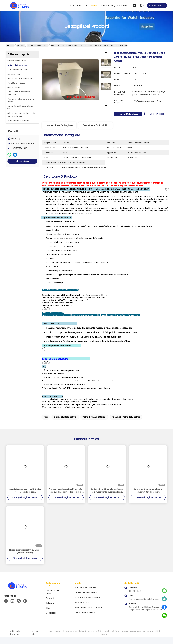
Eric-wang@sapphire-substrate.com (29, 143)
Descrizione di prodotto (96, 125)
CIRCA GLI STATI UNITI (83, 5)
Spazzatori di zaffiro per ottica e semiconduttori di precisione (148, 491)
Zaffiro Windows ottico (38, 46)
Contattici (122, 5)
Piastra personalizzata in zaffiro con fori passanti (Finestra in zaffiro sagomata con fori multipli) (66, 491)
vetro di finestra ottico (94, 417)
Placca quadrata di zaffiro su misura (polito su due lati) (25, 551)
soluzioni (105, 5)
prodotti (95, 5)
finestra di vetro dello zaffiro (126, 417)
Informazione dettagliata (59, 125)
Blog (113, 5)
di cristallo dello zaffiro (65, 417)
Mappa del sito (37, 633)
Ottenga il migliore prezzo (130, 114)
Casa (73, 5)
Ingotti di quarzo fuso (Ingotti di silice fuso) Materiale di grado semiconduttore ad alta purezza (25, 491)
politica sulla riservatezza (15, 633)
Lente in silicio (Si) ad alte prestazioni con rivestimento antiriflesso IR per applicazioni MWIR (107, 491)
